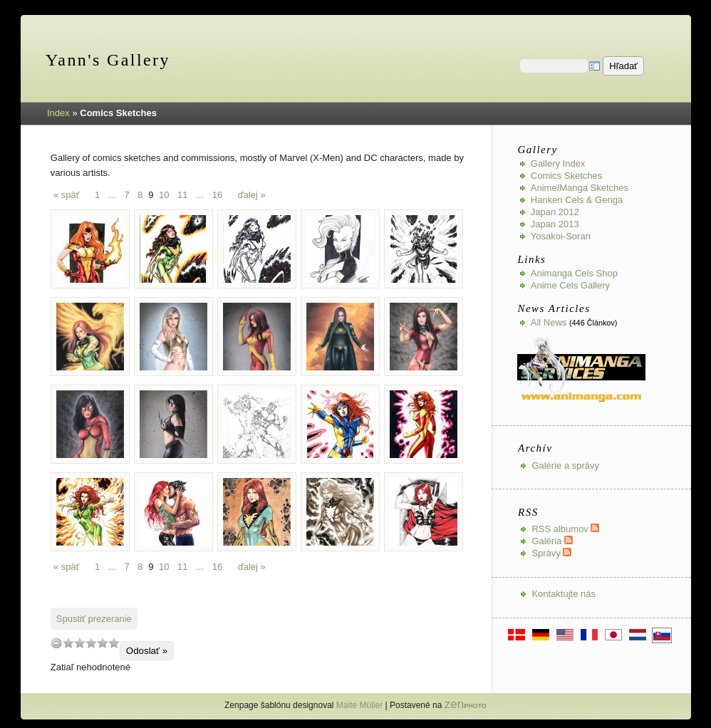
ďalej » (252, 195)
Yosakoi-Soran (561, 236)
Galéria (552, 541)
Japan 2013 (555, 224)
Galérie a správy (565, 466)
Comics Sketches (566, 176)
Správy (551, 553)
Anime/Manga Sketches (580, 188)
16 (217, 195)
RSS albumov (565, 529)
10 (164, 195)
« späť (67, 195)
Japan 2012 (555, 212)
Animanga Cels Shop (574, 273)
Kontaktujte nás (564, 594)
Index (58, 113)
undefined (56, 643)
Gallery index (558, 163)
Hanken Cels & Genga (577, 200)
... (112, 195)
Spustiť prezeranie (94, 619)
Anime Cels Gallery (570, 285)
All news (549, 322)
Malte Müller (359, 705)
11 (182, 195)
